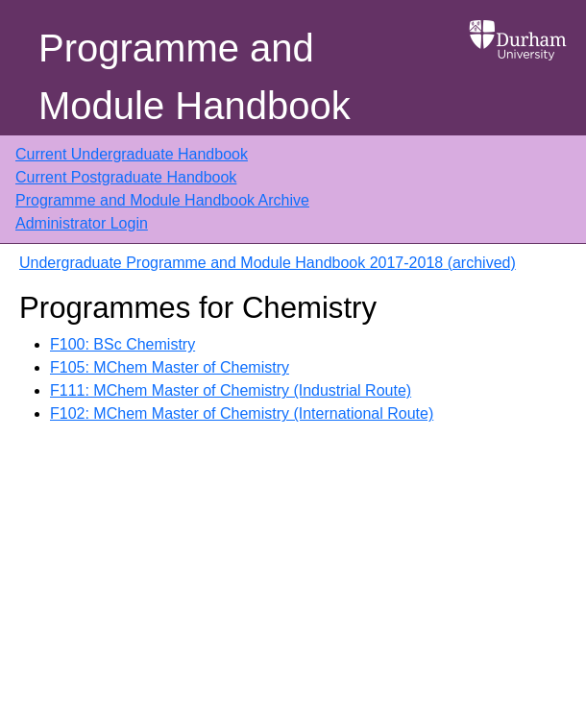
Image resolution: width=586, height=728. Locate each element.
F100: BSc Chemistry (122, 344)
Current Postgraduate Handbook (126, 177)
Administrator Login (82, 223)
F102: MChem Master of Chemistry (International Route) (242, 413)
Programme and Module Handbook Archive (162, 200)
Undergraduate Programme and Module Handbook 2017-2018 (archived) (268, 263)
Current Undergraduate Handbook (132, 154)
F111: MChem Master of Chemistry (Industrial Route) (231, 390)
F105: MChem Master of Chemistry (170, 367)
